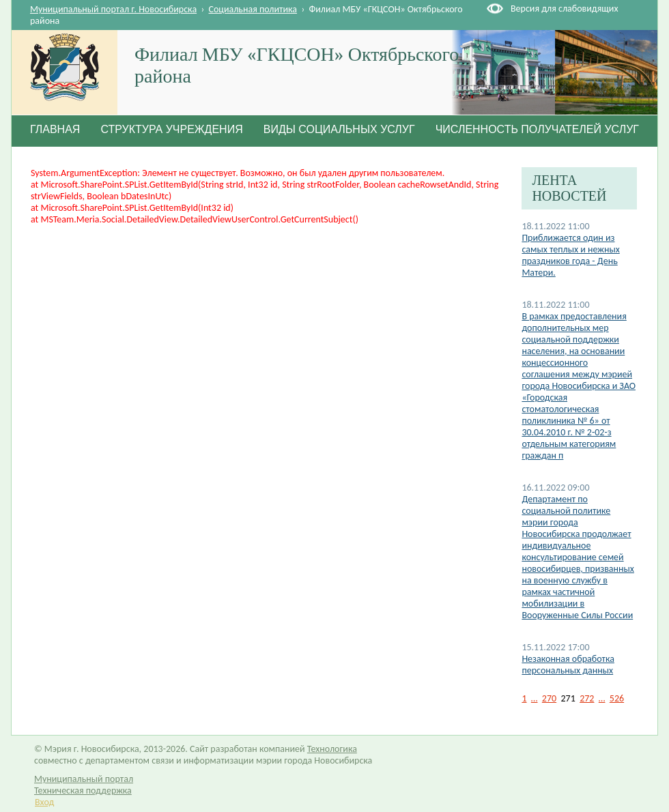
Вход (44, 802)
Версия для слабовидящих (564, 9)
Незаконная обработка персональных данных (568, 665)
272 (587, 698)
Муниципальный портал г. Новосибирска (113, 9)
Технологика (332, 749)
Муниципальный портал (84, 779)
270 (549, 698)
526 (617, 698)
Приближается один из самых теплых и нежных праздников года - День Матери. (570, 255)
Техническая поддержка (83, 791)
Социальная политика (253, 9)
